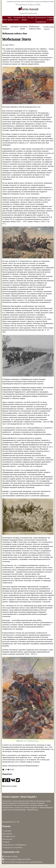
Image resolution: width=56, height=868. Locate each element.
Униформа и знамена (12, 847)
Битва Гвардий (6, 28)
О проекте (7, 831)
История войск (24, 28)
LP (15, 822)
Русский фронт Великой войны (17, 859)
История (31, 18)
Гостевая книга (17, 19)
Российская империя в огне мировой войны (22, 862)
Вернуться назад (9, 786)
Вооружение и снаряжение (41, 20)
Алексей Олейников (28, 13)
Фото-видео (24, 19)
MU (18, 822)
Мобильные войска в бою (35, 28)
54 (5, 770)
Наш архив (10, 19)
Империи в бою (10, 856)
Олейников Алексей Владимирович (23, 766)
